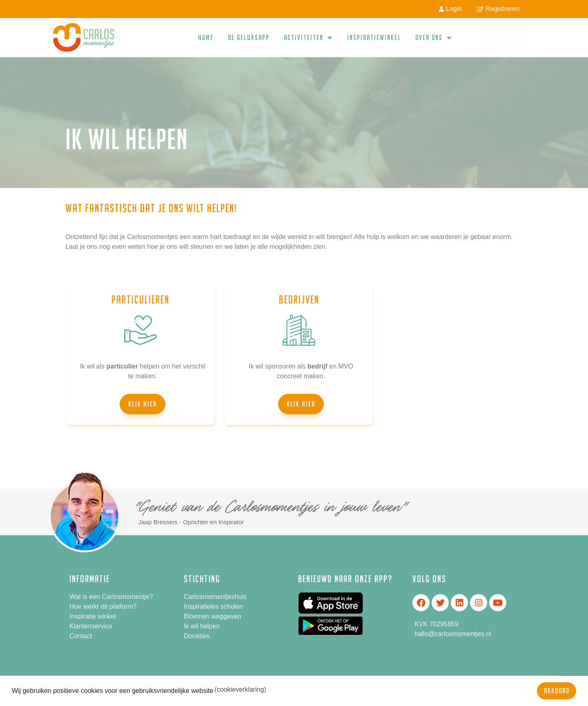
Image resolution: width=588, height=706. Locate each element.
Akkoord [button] (557, 691)
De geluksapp (249, 37)
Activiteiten (308, 38)
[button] (143, 404)
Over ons (434, 38)
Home (206, 37)
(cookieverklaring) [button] (241, 689)
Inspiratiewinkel (374, 37)
